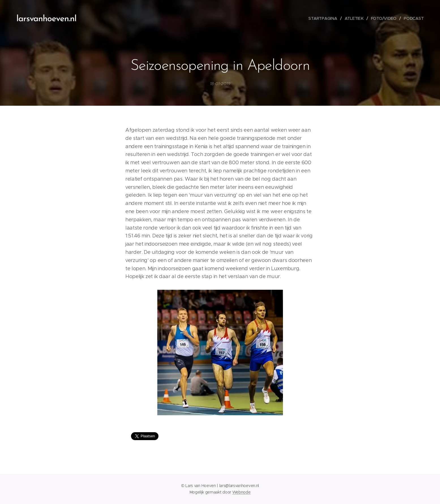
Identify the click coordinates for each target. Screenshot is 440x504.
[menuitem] (324, 18)
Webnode (242, 492)
